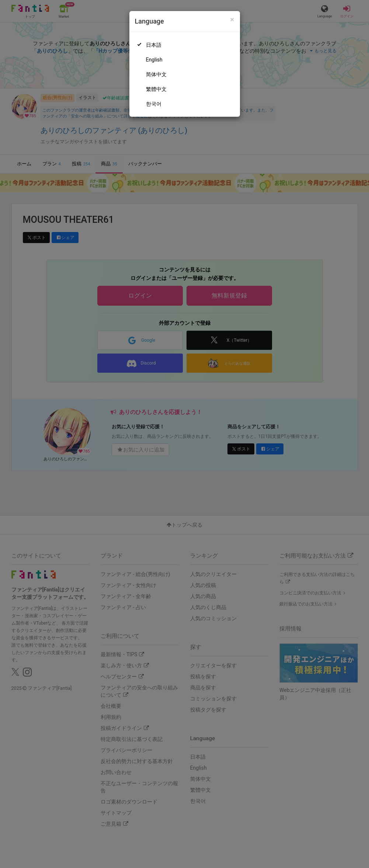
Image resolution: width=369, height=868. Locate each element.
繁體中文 (156, 89)
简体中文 (156, 74)
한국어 (154, 104)
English (154, 60)
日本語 (154, 45)
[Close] (232, 20)
